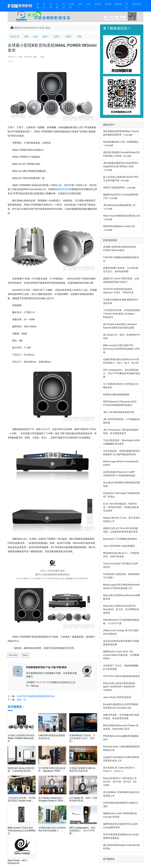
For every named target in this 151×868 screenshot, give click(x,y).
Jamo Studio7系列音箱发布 (117, 697)
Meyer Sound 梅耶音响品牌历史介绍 (122, 216)
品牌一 (46, 37)
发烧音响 (137, 4)
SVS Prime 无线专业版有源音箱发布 (121, 676)
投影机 (98, 4)
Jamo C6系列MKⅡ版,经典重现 (119, 546)
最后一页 (22, 700)
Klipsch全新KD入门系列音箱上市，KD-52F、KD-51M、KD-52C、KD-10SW (121, 782)
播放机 (119, 4)
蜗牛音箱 (13, 655)
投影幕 (108, 4)
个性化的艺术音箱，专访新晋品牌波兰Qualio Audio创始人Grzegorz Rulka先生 (122, 314)
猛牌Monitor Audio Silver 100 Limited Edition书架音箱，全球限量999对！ (121, 655)
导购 (79, 37)
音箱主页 (15, 37)
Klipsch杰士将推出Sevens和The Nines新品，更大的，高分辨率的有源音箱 (121, 609)
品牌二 (57, 37)
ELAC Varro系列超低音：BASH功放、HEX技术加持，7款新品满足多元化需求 (121, 507)
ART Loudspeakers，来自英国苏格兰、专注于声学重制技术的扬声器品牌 (122, 373)
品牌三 (69, 37)
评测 (51, 6)
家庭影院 (17, 28)
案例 (38, 6)
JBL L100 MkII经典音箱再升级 (119, 412)
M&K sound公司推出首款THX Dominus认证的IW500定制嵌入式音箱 (121, 349)
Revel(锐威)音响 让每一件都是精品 (121, 142)
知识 (64, 6)
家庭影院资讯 (31, 28)
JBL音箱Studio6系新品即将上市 (119, 205)
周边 (127, 6)
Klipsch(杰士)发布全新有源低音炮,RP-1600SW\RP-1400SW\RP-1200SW (119, 687)
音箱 (80, 4)
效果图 (71, 6)
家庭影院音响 (63, 189)
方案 (57, 6)
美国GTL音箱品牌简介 (114, 188)
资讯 (44, 6)
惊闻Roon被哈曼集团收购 (116, 395)
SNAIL (25, 655)
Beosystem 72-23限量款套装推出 (120, 539)
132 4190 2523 (43, 682)
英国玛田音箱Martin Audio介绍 (119, 226)
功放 (88, 4)
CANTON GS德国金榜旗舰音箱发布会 (36, 696)
